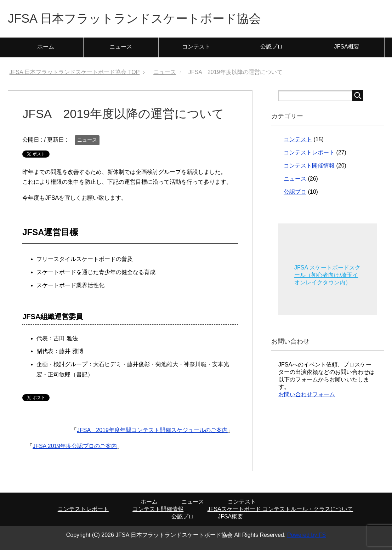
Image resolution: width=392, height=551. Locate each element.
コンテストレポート (309, 154)
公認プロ (272, 48)
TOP (75, 73)
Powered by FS (306, 536)
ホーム (46, 48)
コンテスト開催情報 (309, 167)
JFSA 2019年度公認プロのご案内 (75, 447)
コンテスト (196, 48)
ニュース (121, 48)
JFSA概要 (347, 48)
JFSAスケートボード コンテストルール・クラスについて (280, 510)
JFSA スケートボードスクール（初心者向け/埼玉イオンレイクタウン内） (327, 276)
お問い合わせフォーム (307, 395)
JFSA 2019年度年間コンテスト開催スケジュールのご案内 (152, 431)
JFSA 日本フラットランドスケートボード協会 (142, 19)
